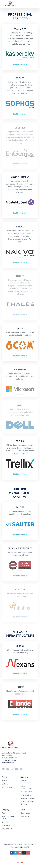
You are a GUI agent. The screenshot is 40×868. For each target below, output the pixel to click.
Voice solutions (26, 795)
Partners (5, 777)
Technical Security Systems (27, 803)
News (23, 810)
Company (6, 810)
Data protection (26, 792)
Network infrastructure (26, 782)
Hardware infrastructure (26, 787)
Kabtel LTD (25, 847)
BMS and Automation (28, 799)
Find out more (19, 535)
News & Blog (25, 816)
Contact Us (6, 825)
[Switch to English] (18, 862)
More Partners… (7, 787)
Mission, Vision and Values (8, 818)
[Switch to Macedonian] (22, 862)
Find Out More (19, 65)
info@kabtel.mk (10, 763)
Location (5, 822)
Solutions (24, 777)
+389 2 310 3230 (10, 760)
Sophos (5, 781)
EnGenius (5, 784)
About (4, 813)
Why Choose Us (7, 829)
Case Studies (25, 813)
